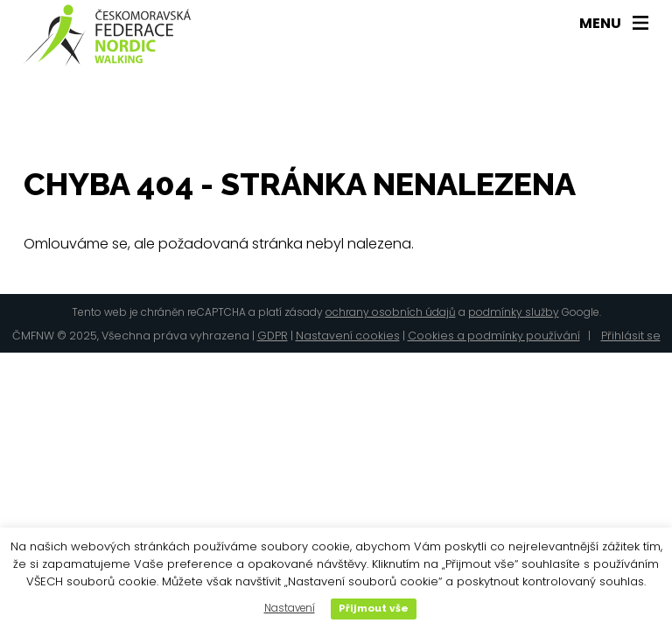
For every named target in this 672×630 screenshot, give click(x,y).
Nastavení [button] (290, 608)
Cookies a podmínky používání (494, 336)
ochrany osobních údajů (391, 312)
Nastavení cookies (348, 336)
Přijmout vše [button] (374, 608)
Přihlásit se (631, 336)
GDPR (273, 336)
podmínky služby (514, 312)
